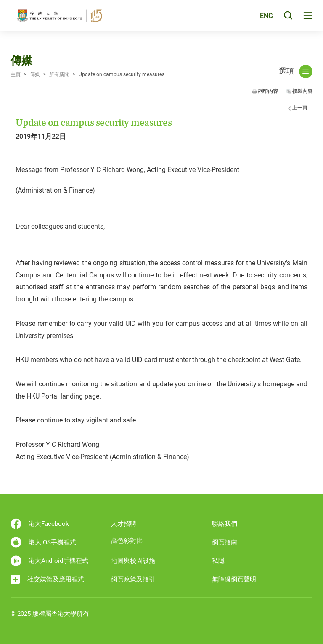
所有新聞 (59, 74)
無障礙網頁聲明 (234, 579)
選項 (296, 71)
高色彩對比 (127, 541)
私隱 (218, 561)
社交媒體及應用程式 (47, 579)
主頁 (16, 74)
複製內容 (302, 91)
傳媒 (35, 74)
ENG (266, 18)
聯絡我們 (225, 524)
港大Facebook (40, 524)
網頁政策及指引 (133, 579)
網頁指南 (225, 542)
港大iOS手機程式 (43, 542)
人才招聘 (124, 524)
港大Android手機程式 (49, 561)
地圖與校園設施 (133, 561)
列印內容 (268, 91)
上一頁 (300, 108)
